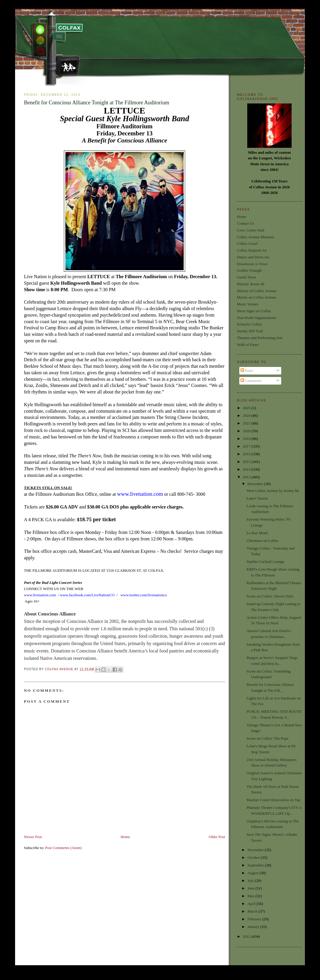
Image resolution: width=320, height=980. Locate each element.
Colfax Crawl (247, 243)
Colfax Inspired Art (252, 250)
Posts (247, 371)
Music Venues (248, 304)
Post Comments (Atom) (64, 848)
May (252, 896)
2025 (247, 408)
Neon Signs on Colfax (254, 311)
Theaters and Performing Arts (260, 338)
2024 (247, 416)
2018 (247, 439)
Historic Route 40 (250, 284)
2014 (247, 469)
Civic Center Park (251, 230)
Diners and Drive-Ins (253, 257)
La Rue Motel (257, 533)
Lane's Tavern (257, 498)
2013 (247, 477)
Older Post (217, 837)
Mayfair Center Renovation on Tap (273, 800)
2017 (247, 446)
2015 (247, 462)
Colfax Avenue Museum (256, 237)
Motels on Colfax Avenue (257, 297)
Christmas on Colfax (262, 541)
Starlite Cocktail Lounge (265, 562)
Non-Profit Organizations (256, 318)
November (256, 850)
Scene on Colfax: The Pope (267, 738)
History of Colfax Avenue (257, 291)
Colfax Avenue (60, 669)
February (255, 919)
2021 (247, 423)
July (251, 881)
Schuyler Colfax (249, 324)
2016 (247, 454)
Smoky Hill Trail (250, 331)
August (254, 873)
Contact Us (245, 223)
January (254, 927)
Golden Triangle (249, 270)
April (252, 904)
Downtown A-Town (252, 264)
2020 (247, 431)
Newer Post (33, 837)
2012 (247, 936)
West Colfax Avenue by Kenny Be (273, 491)
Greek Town (246, 277)
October (254, 857)
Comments (251, 381)
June (252, 888)
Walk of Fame (248, 345)
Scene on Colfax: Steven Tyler (270, 596)
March (253, 911)
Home (125, 837)
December (256, 484)
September (256, 865)
